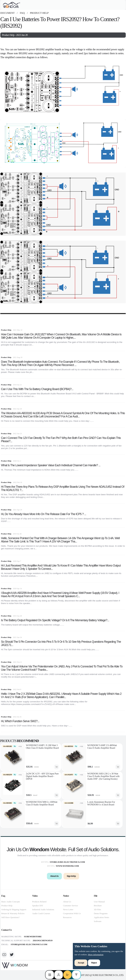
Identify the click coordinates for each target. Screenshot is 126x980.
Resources (67, 917)
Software (98, 921)
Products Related (39, 902)
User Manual (99, 902)
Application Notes (101, 917)
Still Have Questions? (10, 917)
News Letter (68, 909)
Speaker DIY (38, 906)
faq (22, 13)
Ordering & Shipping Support (14, 909)
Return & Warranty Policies (13, 913)
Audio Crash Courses (41, 913)
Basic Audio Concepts (11, 902)
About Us (67, 902)
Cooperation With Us (72, 913)
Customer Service (70, 906)
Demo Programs (101, 913)
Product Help (39, 13)
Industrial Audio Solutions (43, 909)
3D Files (97, 909)
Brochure (98, 906)
